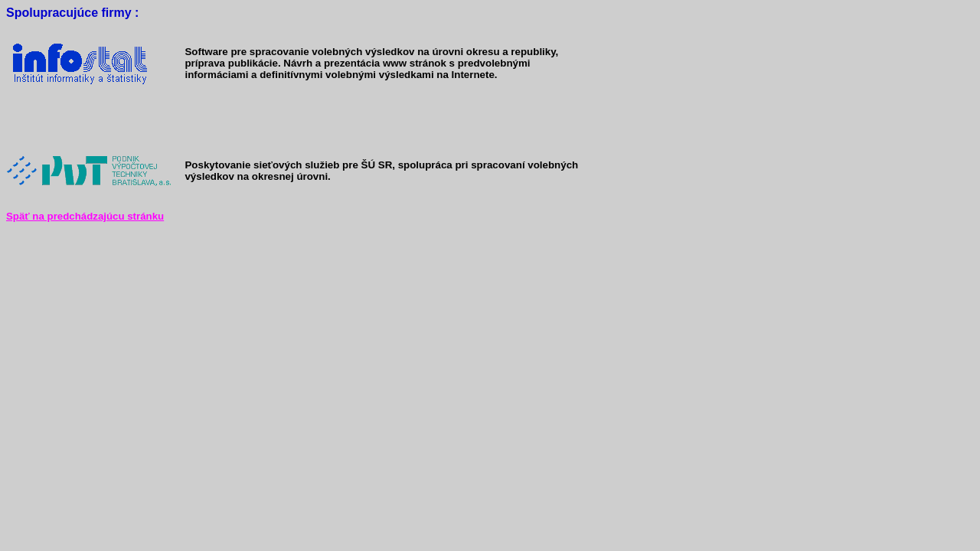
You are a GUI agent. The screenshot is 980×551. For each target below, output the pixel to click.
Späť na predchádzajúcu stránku (85, 216)
